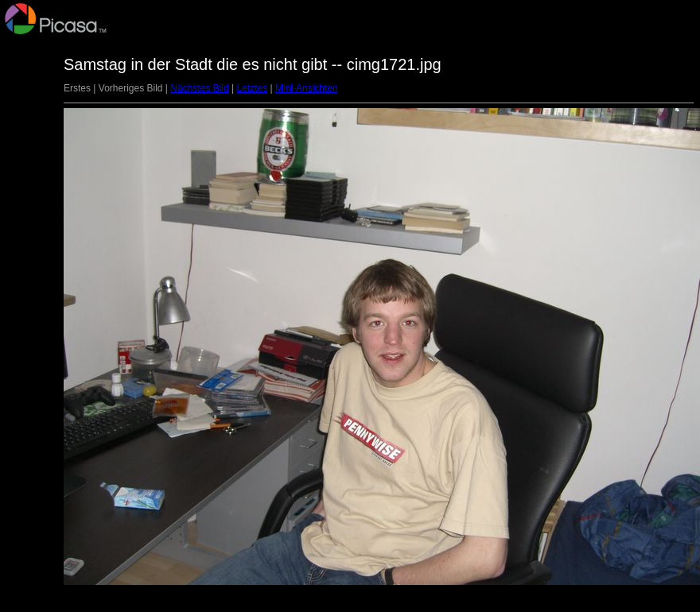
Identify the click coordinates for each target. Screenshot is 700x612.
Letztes (252, 88)
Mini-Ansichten (307, 88)
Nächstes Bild (199, 88)
